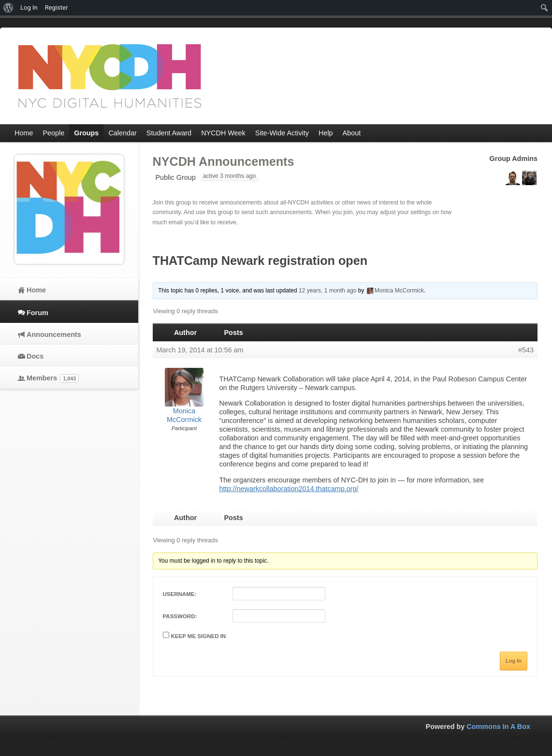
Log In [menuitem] (29, 7)
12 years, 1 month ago (327, 291)
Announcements (54, 334)
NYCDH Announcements (224, 161)
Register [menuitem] (57, 7)
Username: (180, 594)
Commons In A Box (498, 727)
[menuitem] (8, 8)
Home (36, 290)
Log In (514, 661)
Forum (37, 313)
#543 (526, 350)
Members (53, 378)
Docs (35, 356)
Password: (180, 616)
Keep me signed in (199, 636)
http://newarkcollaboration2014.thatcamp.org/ (289, 489)
